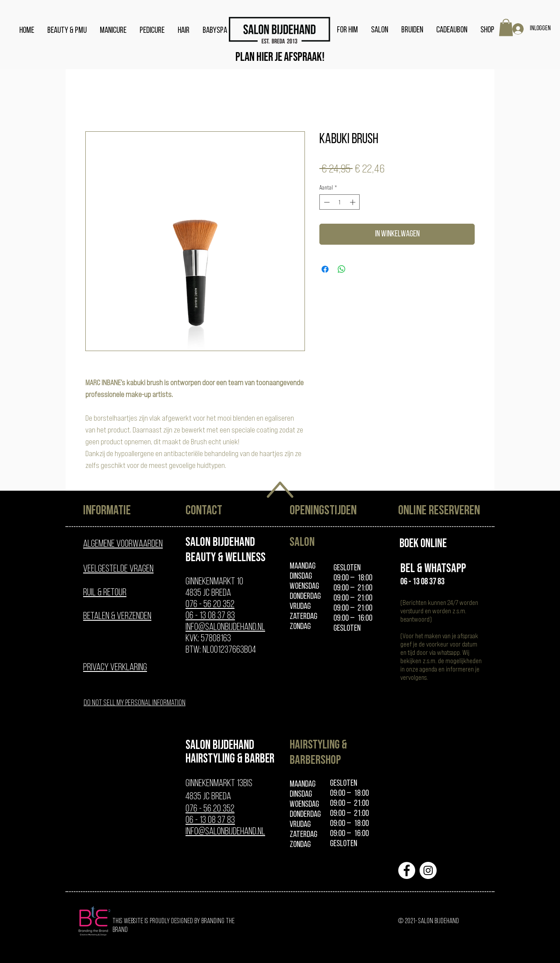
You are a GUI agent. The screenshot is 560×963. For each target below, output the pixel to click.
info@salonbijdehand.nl (225, 627)
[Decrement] (326, 202)
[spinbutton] (340, 202)
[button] (506, 27)
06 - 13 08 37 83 (210, 616)
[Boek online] (423, 543)
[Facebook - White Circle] (407, 870)
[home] (280, 30)
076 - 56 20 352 (210, 605)
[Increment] (353, 202)
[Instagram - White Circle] (428, 870)
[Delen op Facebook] (325, 269)
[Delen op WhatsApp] (342, 269)
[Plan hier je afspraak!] (280, 57)
